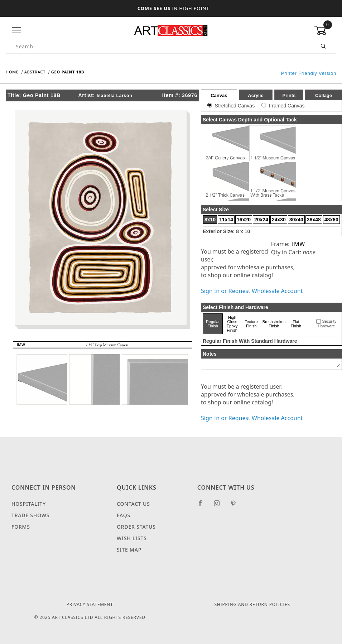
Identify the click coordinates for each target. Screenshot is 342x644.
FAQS (124, 515)
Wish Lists (132, 538)
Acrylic (256, 95)
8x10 (210, 220)
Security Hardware (327, 324)
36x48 (314, 220)
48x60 (331, 220)
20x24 (261, 220)
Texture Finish (251, 324)
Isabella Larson (114, 96)
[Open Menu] (17, 30)
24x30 (279, 220)
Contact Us (133, 504)
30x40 (296, 220)
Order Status (136, 527)
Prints (289, 95)
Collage (324, 95)
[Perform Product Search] (324, 46)
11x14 (226, 220)
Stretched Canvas (235, 106)
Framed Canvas (287, 106)
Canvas (219, 95)
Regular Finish (213, 324)
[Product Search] (159, 46)
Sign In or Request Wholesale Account (252, 291)
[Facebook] (203, 506)
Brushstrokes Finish (274, 324)
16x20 (244, 220)
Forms (21, 527)
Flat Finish (296, 324)
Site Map (129, 550)
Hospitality (29, 504)
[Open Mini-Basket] (325, 30)
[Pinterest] (236, 506)
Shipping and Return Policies (252, 604)
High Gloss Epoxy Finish (232, 324)
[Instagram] (220, 506)
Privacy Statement (90, 604)
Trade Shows (30, 515)
